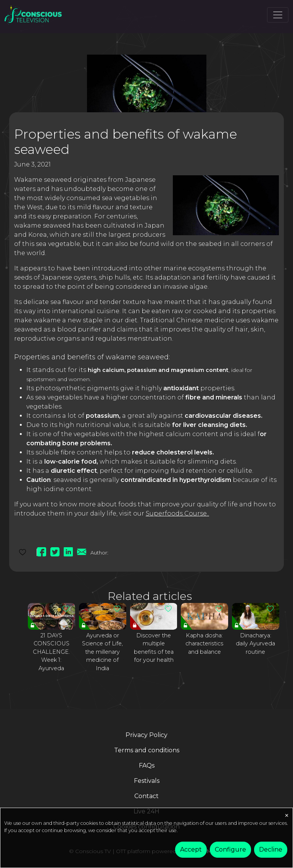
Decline (271, 849)
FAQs (147, 765)
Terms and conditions (147, 750)
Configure (230, 849)
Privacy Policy (146, 735)
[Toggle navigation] (278, 15)
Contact (146, 796)
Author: (99, 553)
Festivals (147, 781)
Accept (191, 849)
